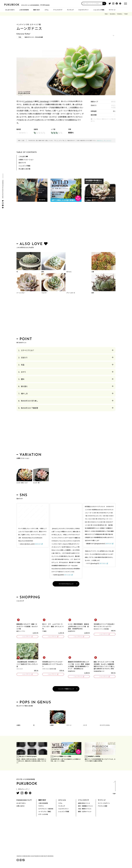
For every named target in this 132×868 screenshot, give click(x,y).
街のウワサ (22, 163)
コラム (46, 10)
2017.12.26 (67, 575)
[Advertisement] (66, 222)
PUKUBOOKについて (24, 801)
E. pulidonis (28, 101)
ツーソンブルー (21, 293)
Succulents (112, 14)
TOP (114, 789)
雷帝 (93, 293)
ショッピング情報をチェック (66, 689)
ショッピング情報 (99, 10)
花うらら (69, 272)
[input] (92, 3)
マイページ (112, 10)
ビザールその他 (43, 815)
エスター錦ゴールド (22, 483)
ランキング (70, 10)
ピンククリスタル (105, 726)
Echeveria (120, 14)
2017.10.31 (103, 563)
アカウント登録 (103, 806)
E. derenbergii (44, 101)
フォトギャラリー (84, 10)
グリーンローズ (71, 293)
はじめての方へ (10, 10)
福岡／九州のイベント (85, 812)
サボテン (41, 806)
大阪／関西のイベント (85, 809)
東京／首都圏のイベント (85, 806)
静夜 (43, 272)
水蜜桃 (18, 726)
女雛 (93, 272)
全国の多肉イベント (84, 804)
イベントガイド (58, 10)
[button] (104, 3)
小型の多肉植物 (43, 804)
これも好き (23, 156)
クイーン (69, 726)
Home (106, 14)
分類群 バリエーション (26, 160)
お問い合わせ (21, 806)
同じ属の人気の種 (24, 169)
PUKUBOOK (14, 5)
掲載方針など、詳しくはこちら (104, 140)
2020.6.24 (38, 544)
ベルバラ (44, 293)
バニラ (85, 726)
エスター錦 (36, 483)
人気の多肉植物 (24, 10)
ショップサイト (26, 637)
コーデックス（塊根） (45, 812)
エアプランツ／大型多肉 (46, 809)
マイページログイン (104, 804)
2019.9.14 (108, 544)
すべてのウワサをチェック (66, 584)
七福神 (52, 726)
